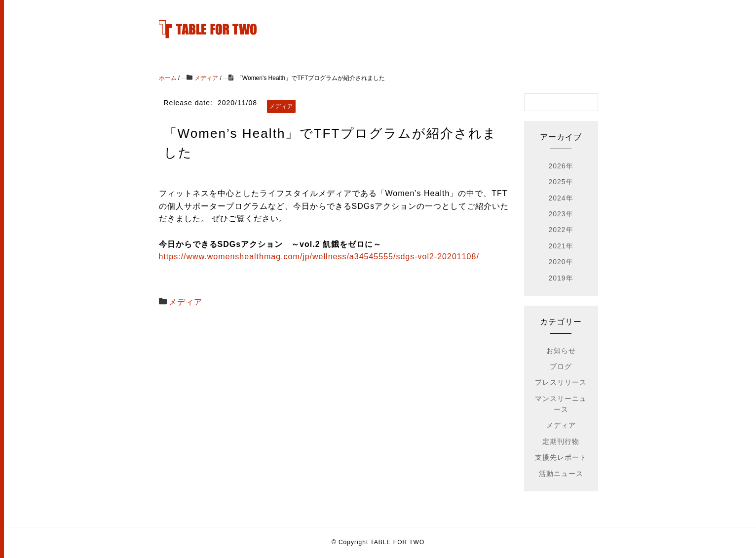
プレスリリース (561, 382)
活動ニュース (561, 474)
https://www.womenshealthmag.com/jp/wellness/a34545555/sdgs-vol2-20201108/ (319, 257)
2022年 (561, 230)
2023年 (561, 214)
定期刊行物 (561, 441)
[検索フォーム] (551, 102)
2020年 (561, 262)
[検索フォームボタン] (589, 102)
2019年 (561, 278)
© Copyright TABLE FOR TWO (378, 542)
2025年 (561, 182)
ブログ (561, 366)
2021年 (561, 246)
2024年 (561, 198)
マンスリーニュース (561, 404)
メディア (186, 302)
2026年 (561, 166)
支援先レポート (561, 457)
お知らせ (561, 351)
